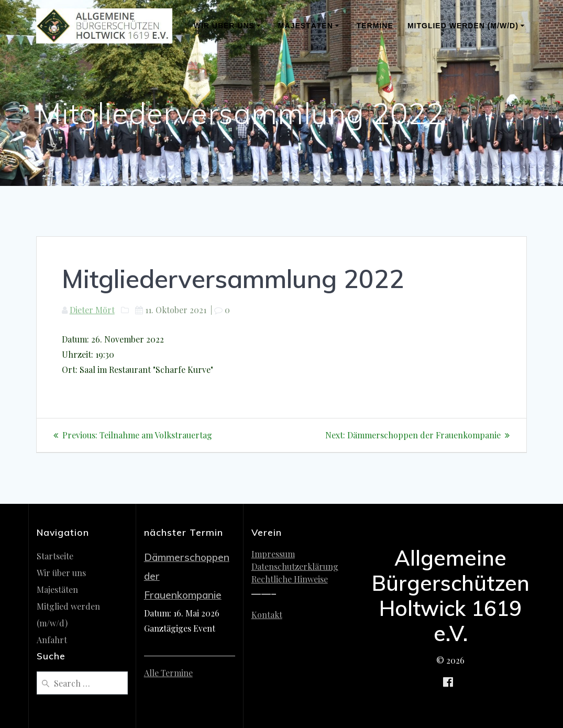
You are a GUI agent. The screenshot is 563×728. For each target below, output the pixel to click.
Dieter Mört (92, 310)
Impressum (273, 554)
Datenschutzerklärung (295, 566)
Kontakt (267, 615)
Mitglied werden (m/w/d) (463, 26)
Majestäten (306, 26)
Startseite (55, 556)
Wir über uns (224, 26)
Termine (375, 26)
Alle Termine (168, 673)
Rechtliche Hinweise (290, 579)
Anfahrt (52, 640)
